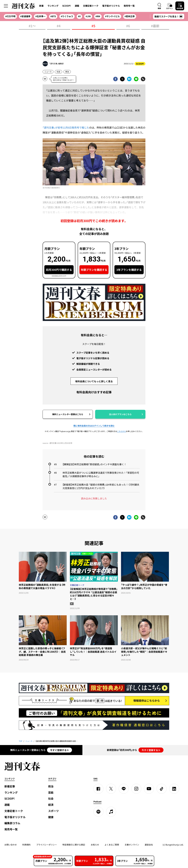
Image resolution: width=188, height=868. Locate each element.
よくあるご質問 (112, 845)
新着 (41, 6)
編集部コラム (12, 823)
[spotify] (98, 812)
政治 (67, 72)
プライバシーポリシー (47, 845)
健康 (51, 817)
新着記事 (10, 786)
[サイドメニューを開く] (6, 6)
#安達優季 (25, 16)
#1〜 (32, 26)
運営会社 (149, 845)
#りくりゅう (67, 16)
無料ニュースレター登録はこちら (68, 414)
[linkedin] (174, 789)
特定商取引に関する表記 (74, 845)
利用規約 (26, 845)
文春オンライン (132, 845)
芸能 (51, 792)
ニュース (48, 72)
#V (79, 16)
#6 (128, 26)
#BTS (53, 16)
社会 (58, 72)
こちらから (121, 431)
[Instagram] (136, 789)
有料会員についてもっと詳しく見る (94, 381)
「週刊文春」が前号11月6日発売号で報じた (66, 127)
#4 (59, 26)
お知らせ (95, 845)
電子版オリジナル (111, 6)
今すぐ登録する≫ (59, 750)
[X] (111, 789)
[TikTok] (162, 789)
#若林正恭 (130, 16)
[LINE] (124, 789)
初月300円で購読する (59, 270)
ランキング (53, 6)
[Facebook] (98, 789)
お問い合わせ (11, 845)
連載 (77, 6)
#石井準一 (40, 16)
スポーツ (53, 811)
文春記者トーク (91, 6)
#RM (98, 16)
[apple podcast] (111, 812)
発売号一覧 (129, 6)
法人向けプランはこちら (120, 414)
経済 (51, 805)
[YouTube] (149, 789)
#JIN (88, 16)
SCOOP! (67, 6)
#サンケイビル (112, 16)
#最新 (155, 26)
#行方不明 (10, 16)
